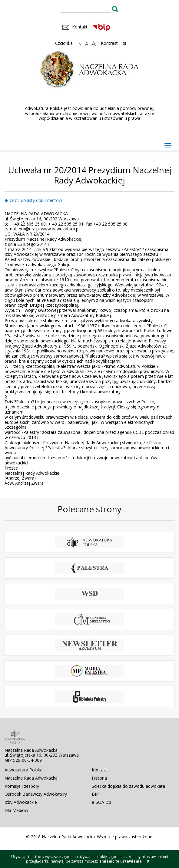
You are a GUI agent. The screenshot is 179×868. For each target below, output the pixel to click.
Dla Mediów (16, 810)
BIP (95, 794)
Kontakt (99, 770)
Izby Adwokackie (21, 802)
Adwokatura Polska (23, 770)
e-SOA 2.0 (101, 802)
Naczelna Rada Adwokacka (31, 778)
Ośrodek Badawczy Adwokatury (36, 794)
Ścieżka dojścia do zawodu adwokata (128, 786)
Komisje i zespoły (22, 786)
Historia (99, 778)
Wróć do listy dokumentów (33, 200)
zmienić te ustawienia (121, 861)
